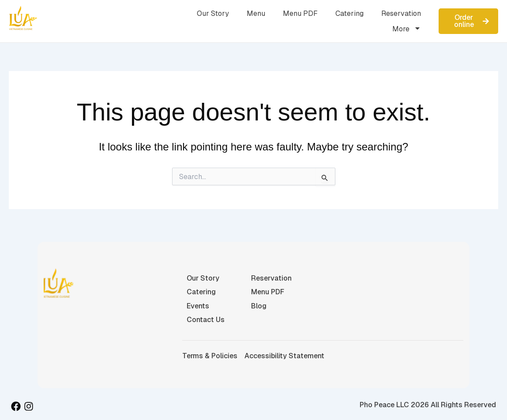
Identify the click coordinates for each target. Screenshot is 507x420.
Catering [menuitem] (349, 13)
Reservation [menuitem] (401, 13)
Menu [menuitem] (256, 13)
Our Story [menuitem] (213, 13)
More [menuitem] (407, 29)
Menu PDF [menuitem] (300, 13)
